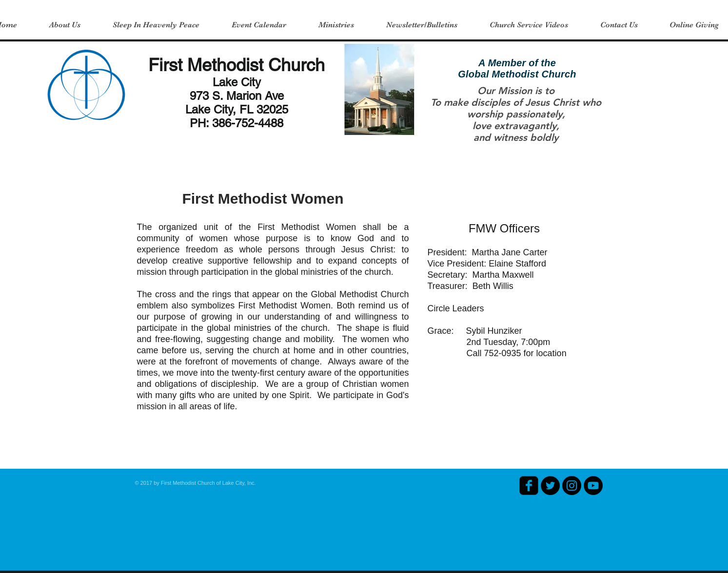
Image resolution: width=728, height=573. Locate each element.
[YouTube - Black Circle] (593, 486)
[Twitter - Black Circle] (550, 486)
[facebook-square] (529, 486)
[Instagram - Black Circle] (572, 486)
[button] (65, 25)
